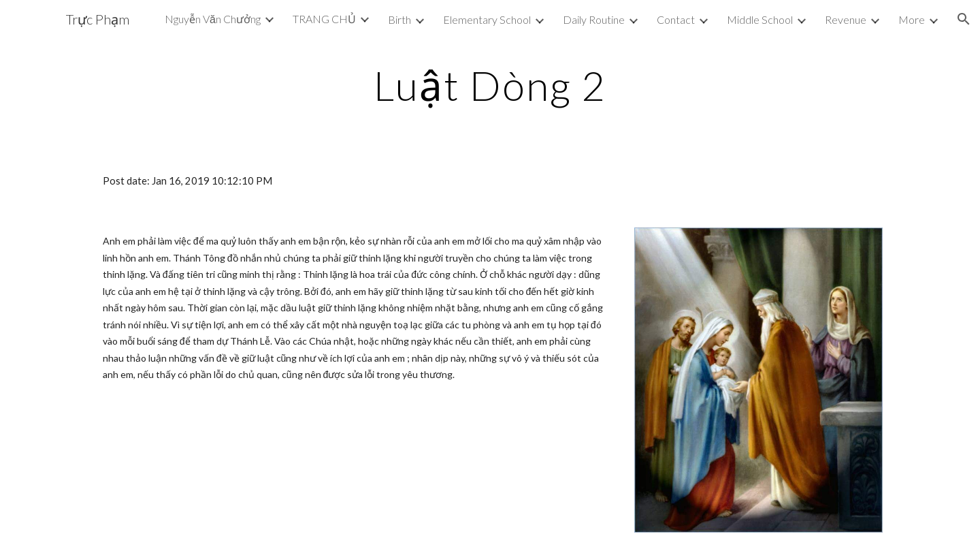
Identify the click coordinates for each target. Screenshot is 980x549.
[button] (964, 19)
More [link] (912, 19)
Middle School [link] (760, 19)
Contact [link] (676, 19)
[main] (490, 85)
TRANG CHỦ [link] (324, 19)
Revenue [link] (846, 19)
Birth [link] (399, 19)
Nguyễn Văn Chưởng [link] (213, 19)
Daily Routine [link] (594, 19)
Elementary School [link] (487, 19)
